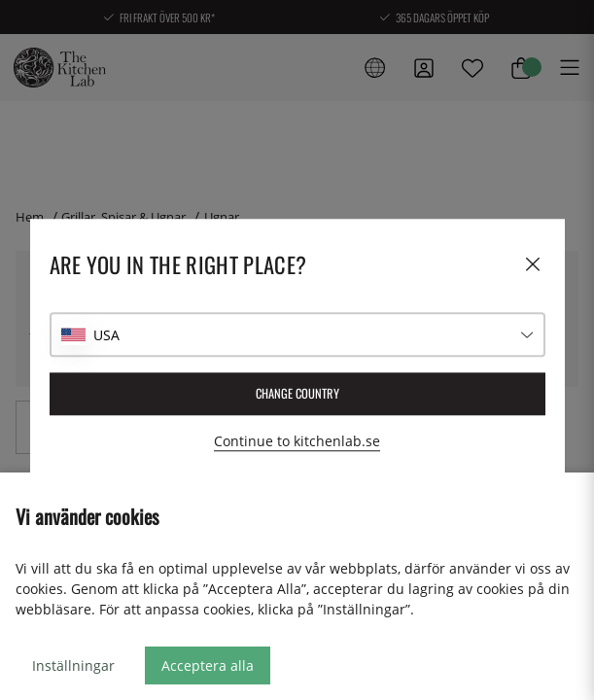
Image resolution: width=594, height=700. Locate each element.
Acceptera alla (208, 665)
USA (106, 335)
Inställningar (73, 665)
